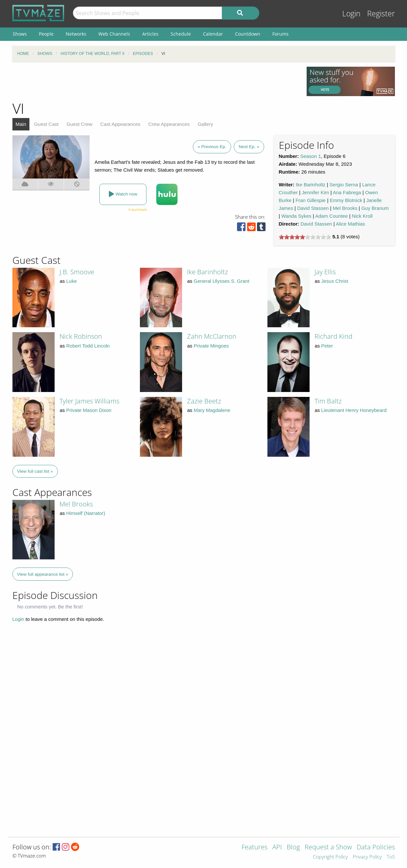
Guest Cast (46, 124)
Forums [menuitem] (280, 34)
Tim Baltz (328, 401)
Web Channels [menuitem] (114, 34)
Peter (327, 346)
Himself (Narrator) (86, 513)
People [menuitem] (46, 34)
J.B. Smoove (77, 272)
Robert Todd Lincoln (88, 346)
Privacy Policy (367, 857)
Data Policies (376, 848)
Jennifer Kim (315, 192)
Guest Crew (79, 124)
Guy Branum (375, 208)
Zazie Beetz (204, 401)
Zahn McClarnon (212, 336)
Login (351, 14)
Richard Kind (333, 336)
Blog (293, 848)
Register (381, 14)
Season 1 (310, 156)
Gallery (205, 124)
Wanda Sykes (297, 216)
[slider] (305, 237)
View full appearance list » (43, 574)
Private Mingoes (212, 346)
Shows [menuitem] (20, 34)
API (277, 848)
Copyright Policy (330, 857)
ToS (391, 857)
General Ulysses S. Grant (222, 281)
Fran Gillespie (311, 200)
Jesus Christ (335, 281)
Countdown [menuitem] (248, 34)
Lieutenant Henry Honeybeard (354, 410)
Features (254, 848)
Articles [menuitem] (150, 34)
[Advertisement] (155, 81)
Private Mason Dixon (89, 410)
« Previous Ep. (212, 147)
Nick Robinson (81, 336)
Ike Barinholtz (311, 185)
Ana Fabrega (347, 192)
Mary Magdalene (212, 410)
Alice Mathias (350, 224)
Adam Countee (331, 216)
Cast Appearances (120, 124)
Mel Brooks (345, 208)
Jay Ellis (325, 272)
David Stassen (313, 208)
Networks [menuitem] (76, 34)
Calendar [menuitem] (213, 34)
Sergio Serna (344, 185)
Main (21, 124)
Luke (72, 281)
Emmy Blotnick (346, 200)
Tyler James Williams (89, 401)
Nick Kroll (362, 216)
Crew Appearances (169, 124)
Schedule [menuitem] (181, 34)
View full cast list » (35, 471)
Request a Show (328, 848)
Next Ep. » (249, 147)
